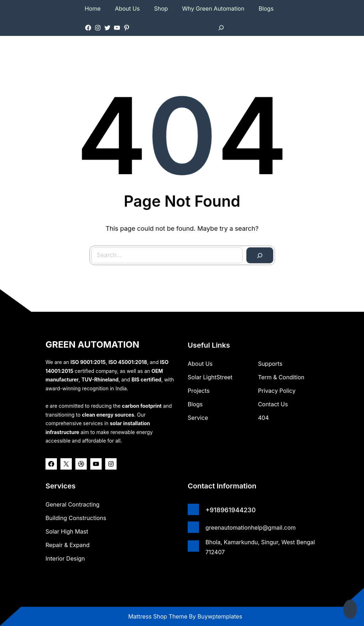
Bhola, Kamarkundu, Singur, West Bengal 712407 (260, 547)
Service (198, 418)
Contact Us (273, 404)
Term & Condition (281, 377)
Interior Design (65, 558)
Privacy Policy (277, 391)
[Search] (252, 247)
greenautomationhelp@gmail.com (251, 528)
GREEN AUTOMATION (92, 344)
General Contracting (73, 504)
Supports (270, 364)
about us (200, 364)
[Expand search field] (221, 28)
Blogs (195, 404)
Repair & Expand (68, 545)
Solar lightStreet (210, 377)
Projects (199, 391)
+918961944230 (231, 510)
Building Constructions (76, 518)
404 (264, 418)
